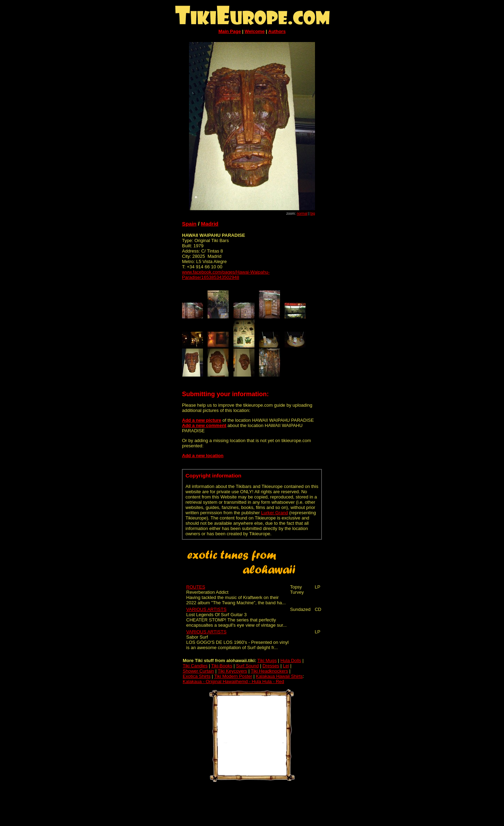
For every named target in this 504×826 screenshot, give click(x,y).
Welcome (255, 31)
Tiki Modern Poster (233, 676)
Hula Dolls (291, 660)
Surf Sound (247, 666)
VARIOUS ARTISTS (206, 609)
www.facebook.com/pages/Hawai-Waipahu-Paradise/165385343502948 (226, 275)
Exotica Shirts (197, 676)
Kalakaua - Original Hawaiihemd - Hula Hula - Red (233, 682)
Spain (189, 224)
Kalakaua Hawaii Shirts (279, 676)
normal (302, 214)
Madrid (210, 224)
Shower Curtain (198, 671)
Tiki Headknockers (269, 671)
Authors (277, 31)
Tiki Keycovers (232, 671)
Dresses (271, 666)
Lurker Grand (275, 513)
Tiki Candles (195, 666)
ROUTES (196, 587)
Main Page (230, 31)
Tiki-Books (222, 666)
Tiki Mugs (267, 660)
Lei (286, 666)
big (313, 214)
